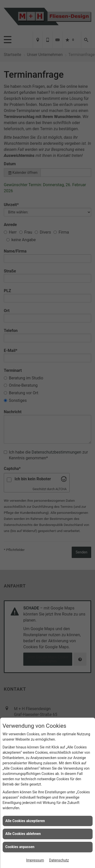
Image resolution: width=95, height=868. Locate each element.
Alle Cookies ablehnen (23, 834)
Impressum (35, 860)
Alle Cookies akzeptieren (25, 821)
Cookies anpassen (20, 847)
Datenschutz (59, 860)
